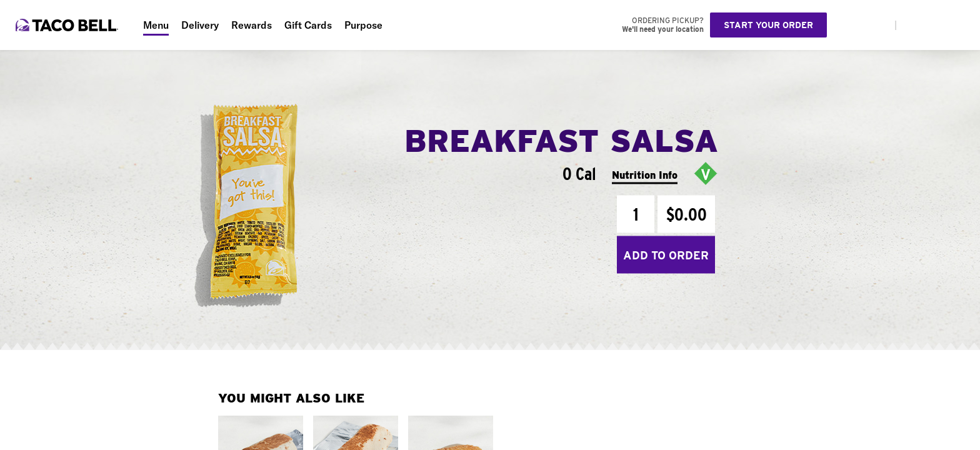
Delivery (200, 25)
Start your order (768, 25)
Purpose (363, 25)
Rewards (252, 25)
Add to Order (666, 255)
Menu (156, 25)
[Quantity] (636, 214)
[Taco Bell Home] (68, 25)
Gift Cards (308, 25)
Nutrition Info (645, 175)
